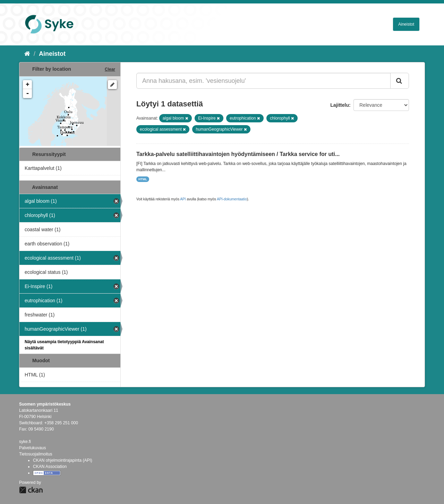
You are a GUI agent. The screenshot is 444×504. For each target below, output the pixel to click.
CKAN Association (50, 467)
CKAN (31, 490)
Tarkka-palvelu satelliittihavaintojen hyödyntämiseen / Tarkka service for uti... (238, 154)
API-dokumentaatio (232, 199)
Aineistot (406, 24)
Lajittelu (340, 105)
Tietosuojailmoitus (36, 454)
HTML (143, 179)
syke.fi (25, 442)
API (183, 199)
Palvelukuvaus (32, 448)
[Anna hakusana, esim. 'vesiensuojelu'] (263, 81)
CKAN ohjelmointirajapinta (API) (63, 460)
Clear (110, 69)
